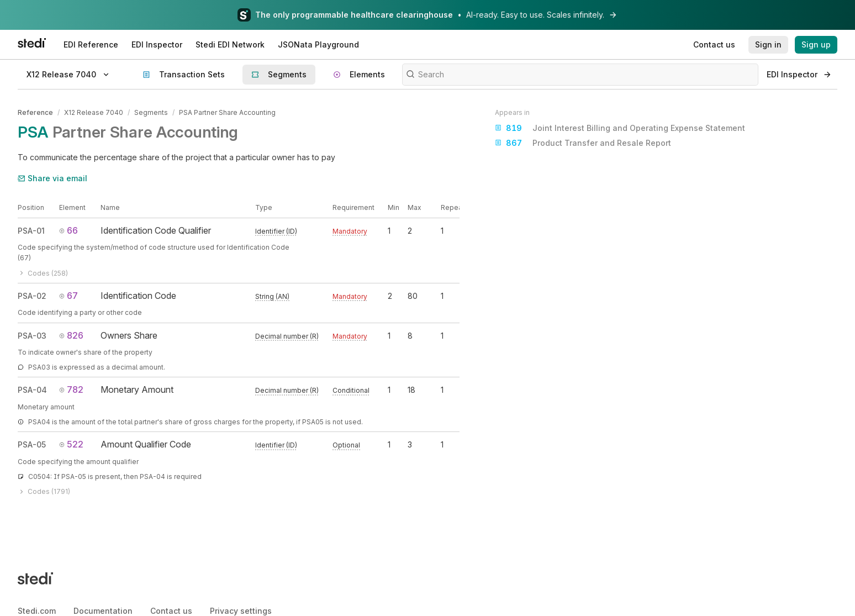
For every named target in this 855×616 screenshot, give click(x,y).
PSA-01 (31, 231)
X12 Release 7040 (94, 112)
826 (71, 335)
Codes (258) (43, 273)
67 (68, 296)
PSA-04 (32, 390)
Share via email (52, 178)
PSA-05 (32, 444)
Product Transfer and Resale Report (583, 143)
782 (71, 389)
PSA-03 (32, 335)
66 (68, 230)
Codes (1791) (44, 491)
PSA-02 (32, 296)
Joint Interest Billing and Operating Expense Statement (620, 128)
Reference (35, 112)
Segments (151, 112)
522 (71, 444)
